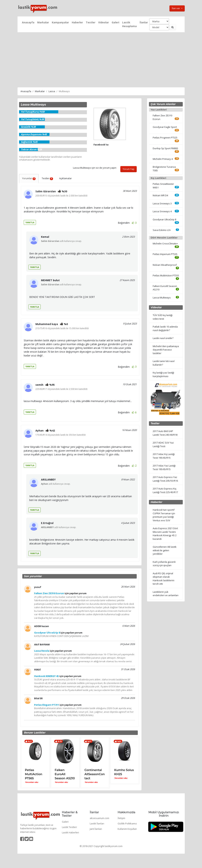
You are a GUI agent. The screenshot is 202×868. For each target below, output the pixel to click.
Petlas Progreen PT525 (165, 138)
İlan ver (176, 8)
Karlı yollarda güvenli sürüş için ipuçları (164, 564)
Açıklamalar (65, 178)
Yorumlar (29, 178)
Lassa (52, 91)
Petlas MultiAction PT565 (34, 774)
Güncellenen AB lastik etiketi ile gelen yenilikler (165, 550)
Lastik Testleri (69, 827)
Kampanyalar (60, 22)
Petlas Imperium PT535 (165, 254)
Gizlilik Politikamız (127, 823)
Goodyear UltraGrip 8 (164, 219)
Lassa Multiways (162, 298)
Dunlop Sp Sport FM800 (165, 148)
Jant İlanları (96, 829)
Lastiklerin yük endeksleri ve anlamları (166, 594)
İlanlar (144, 22)
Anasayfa (28, 22)
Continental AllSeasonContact (95, 774)
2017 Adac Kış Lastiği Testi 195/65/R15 (164, 456)
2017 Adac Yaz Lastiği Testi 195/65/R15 (164, 467)
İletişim (121, 818)
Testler (91, 22)
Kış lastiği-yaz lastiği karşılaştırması (163, 374)
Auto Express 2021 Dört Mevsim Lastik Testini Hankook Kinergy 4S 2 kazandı (165, 534)
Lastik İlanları (97, 823)
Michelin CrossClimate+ (165, 243)
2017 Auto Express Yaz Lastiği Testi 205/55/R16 (165, 479)
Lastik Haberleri (70, 832)
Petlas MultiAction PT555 (166, 275)
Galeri (115, 22)
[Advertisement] (101, 59)
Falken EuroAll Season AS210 (65, 774)
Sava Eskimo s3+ (162, 230)
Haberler (77, 22)
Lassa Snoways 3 (162, 203)
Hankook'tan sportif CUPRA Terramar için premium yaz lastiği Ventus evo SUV (164, 515)
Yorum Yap (129, 169)
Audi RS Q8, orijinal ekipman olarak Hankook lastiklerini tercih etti (164, 579)
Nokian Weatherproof (165, 265)
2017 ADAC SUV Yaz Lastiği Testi (163, 444)
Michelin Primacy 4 (163, 159)
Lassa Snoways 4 (162, 211)
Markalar (43, 22)
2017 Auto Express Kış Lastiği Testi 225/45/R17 (165, 490)
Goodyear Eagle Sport (165, 127)
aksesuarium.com (99, 818)
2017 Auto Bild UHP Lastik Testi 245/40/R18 (165, 433)
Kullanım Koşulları (127, 829)
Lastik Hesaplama (129, 24)
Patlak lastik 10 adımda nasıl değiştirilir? (165, 328)
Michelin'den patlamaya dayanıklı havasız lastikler (166, 350)
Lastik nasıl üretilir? (163, 338)
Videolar (104, 22)
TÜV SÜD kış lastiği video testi (163, 317)
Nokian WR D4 (160, 195)
